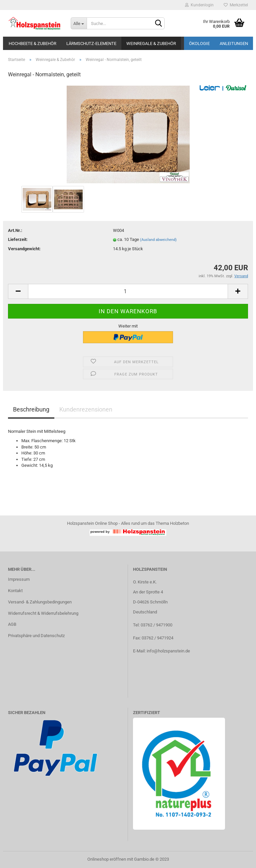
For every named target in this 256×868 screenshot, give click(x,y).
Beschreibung (31, 409)
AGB (12, 624)
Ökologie (199, 43)
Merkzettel (236, 5)
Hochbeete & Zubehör (32, 43)
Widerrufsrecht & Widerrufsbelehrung (43, 613)
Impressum (19, 579)
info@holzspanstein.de (168, 651)
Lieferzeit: (18, 239)
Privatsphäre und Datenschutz (36, 636)
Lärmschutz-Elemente (91, 43)
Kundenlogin (199, 5)
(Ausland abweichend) (158, 240)
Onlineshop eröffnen (107, 859)
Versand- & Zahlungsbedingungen (40, 602)
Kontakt (15, 591)
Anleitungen (234, 43)
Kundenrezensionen (86, 409)
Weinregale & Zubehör (151, 43)
